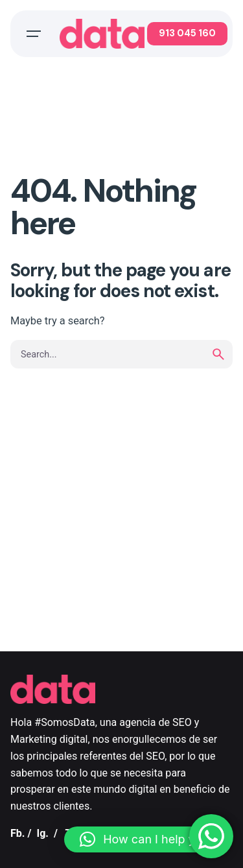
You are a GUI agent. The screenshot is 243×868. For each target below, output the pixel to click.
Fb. (18, 833)
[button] (147, 839)
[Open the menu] (34, 34)
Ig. (42, 833)
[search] (218, 354)
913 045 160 (187, 33)
